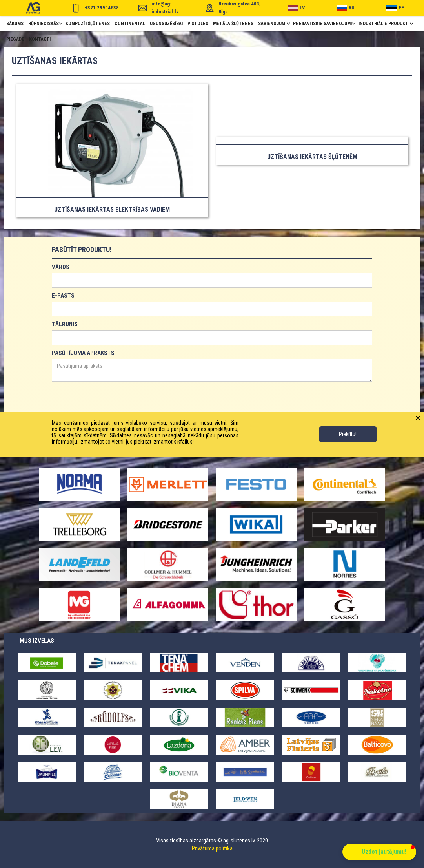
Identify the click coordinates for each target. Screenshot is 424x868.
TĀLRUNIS (65, 324)
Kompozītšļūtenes (88, 24)
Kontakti (40, 39)
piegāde (15, 39)
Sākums (15, 24)
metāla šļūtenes (233, 24)
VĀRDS (61, 267)
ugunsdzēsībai (166, 24)
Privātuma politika (212, 848)
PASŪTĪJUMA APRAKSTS (83, 353)
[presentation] (111, 401)
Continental (130, 24)
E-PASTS (63, 296)
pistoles (198, 24)
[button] (45, 24)
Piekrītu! (348, 434)
